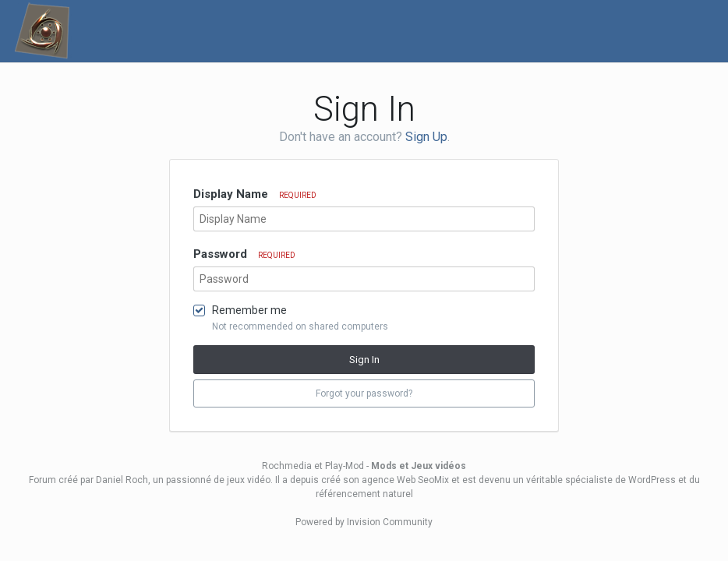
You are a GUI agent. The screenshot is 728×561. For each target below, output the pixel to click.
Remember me (249, 310)
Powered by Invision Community (364, 522)
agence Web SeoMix (405, 480)
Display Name (255, 194)
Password (244, 254)
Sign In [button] (364, 360)
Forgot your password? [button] (364, 393)
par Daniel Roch (114, 480)
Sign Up (426, 137)
